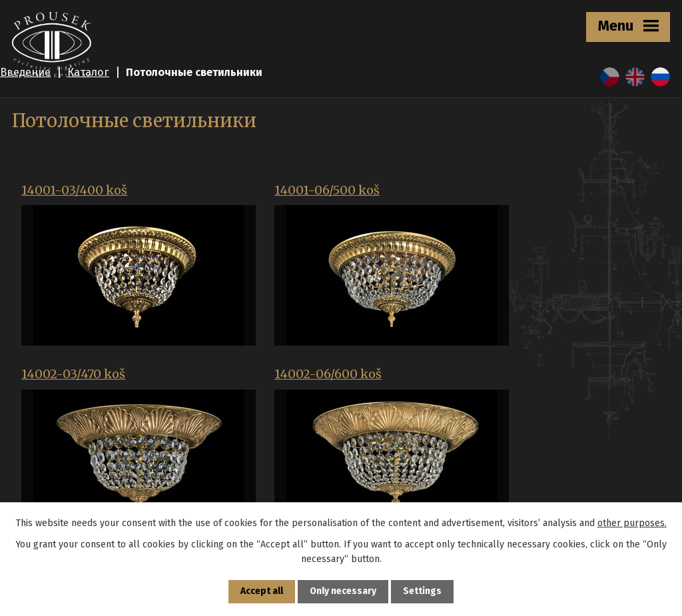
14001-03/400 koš (74, 190)
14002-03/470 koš (512, 190)
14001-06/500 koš (294, 190)
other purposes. (632, 522)
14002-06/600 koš (75, 367)
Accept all (262, 592)
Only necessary (343, 592)
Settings (423, 592)
